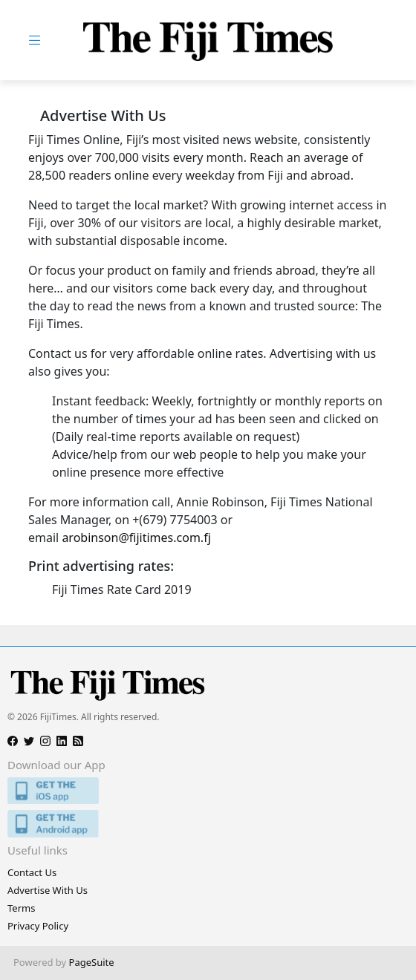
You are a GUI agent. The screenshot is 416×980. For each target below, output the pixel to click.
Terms (21, 908)
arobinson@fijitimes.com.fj (136, 538)
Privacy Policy (38, 926)
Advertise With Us (48, 890)
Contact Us (32, 872)
